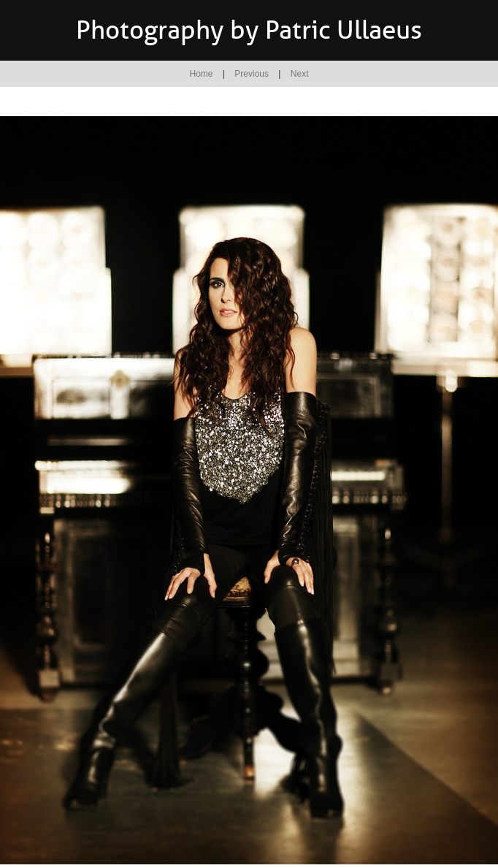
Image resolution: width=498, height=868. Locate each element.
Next (300, 74)
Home (202, 74)
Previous (252, 74)
